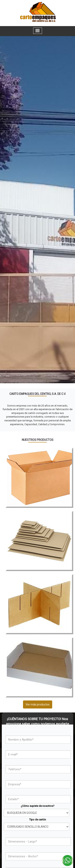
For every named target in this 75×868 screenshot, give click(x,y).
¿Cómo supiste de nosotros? (38, 806)
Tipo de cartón (38, 820)
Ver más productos (38, 704)
